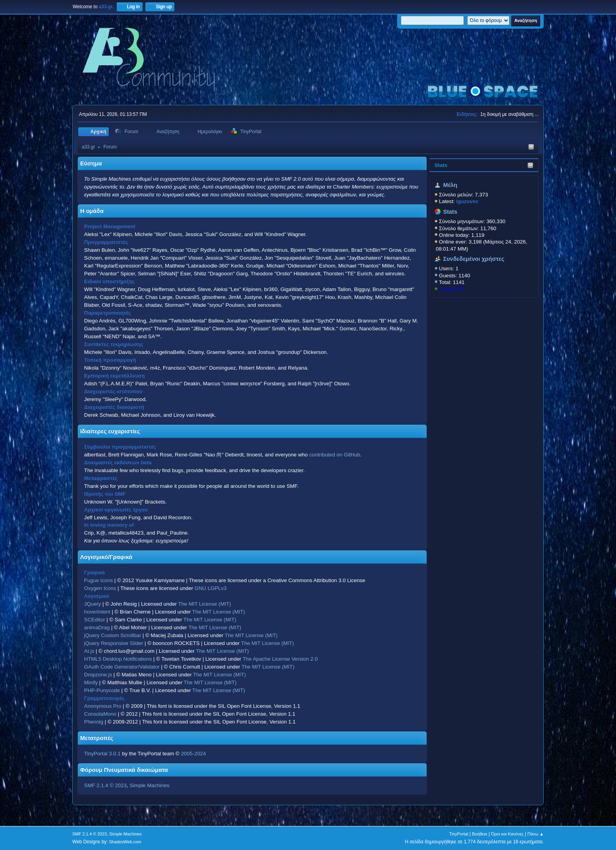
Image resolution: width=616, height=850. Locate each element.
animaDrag (97, 627)
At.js (89, 651)
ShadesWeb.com (125, 842)
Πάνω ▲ (536, 834)
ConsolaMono (100, 714)
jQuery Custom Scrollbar (113, 635)
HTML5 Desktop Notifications (118, 659)
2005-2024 (193, 754)
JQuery (93, 604)
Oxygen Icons (100, 588)
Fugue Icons (98, 580)
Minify (91, 682)
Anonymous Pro (103, 706)
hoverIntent (97, 612)
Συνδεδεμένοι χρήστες (474, 259)
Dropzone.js (98, 675)
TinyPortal (459, 834)
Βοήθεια (479, 834)
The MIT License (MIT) (205, 604)
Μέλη (450, 185)
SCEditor (94, 620)
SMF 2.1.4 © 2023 (105, 785)
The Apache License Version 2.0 (280, 659)
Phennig (94, 722)
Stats (441, 165)
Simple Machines (149, 785)
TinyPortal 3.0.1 (102, 754)
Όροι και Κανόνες (507, 834)
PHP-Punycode (102, 690)
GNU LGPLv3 (210, 588)
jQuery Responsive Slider (114, 643)
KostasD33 (452, 289)
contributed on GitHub (335, 455)
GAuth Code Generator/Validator (122, 667)
